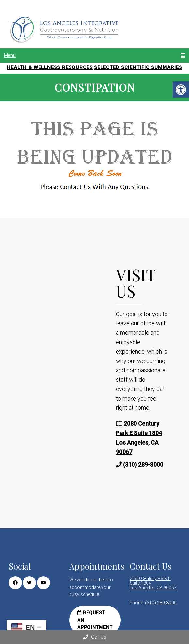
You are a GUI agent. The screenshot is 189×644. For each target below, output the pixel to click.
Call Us (95, 637)
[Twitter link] (29, 583)
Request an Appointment (95, 620)
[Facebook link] (15, 583)
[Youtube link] (43, 583)
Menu (10, 55)
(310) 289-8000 (143, 465)
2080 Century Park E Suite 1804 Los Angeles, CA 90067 (153, 583)
